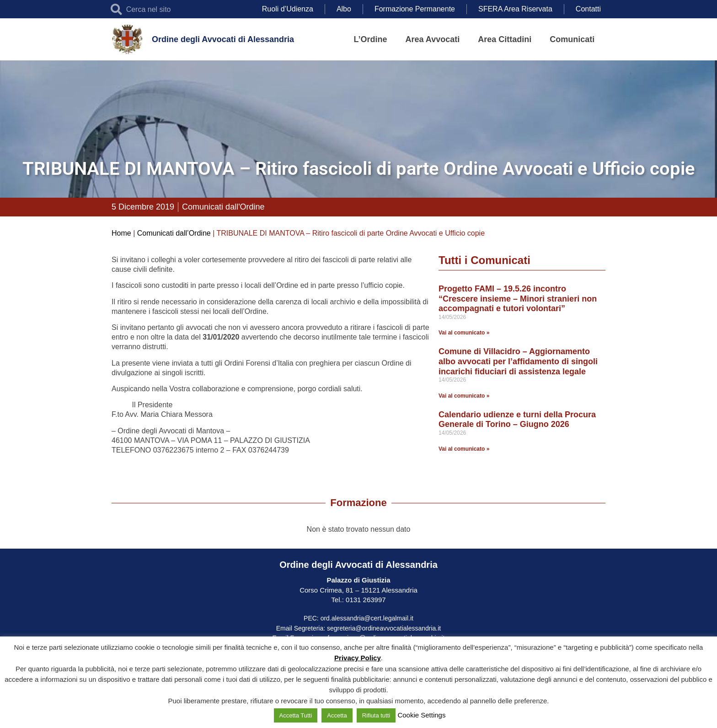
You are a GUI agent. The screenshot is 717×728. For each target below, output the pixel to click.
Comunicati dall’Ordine (174, 233)
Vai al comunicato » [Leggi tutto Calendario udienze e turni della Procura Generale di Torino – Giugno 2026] (464, 449)
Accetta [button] (337, 715)
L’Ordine (371, 39)
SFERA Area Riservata (515, 9)
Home (121, 233)
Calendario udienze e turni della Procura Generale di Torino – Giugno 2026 (517, 420)
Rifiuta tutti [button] (376, 715)
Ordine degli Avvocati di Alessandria (223, 39)
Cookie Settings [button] (421, 715)
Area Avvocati (433, 39)
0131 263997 (365, 600)
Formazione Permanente (415, 9)
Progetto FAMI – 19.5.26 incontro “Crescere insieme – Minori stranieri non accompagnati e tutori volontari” (518, 299)
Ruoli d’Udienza (288, 9)
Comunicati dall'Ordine (223, 207)
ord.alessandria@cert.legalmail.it (367, 618)
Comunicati (572, 39)
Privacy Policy (358, 658)
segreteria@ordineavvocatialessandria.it (384, 628)
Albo (344, 9)
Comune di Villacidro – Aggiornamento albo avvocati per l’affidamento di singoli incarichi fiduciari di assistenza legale (518, 361)
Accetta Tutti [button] (296, 715)
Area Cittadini (505, 39)
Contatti (588, 9)
